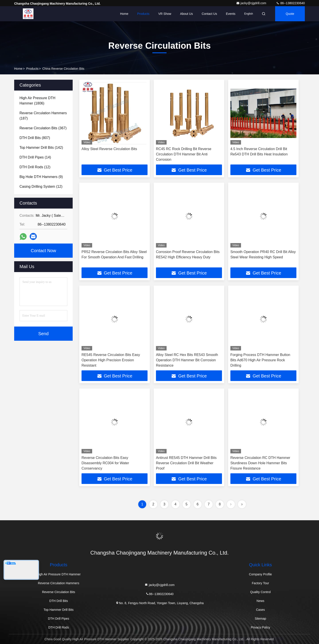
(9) (41, 177)
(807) (35, 138)
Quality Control (260, 592)
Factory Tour (261, 583)
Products (143, 14)
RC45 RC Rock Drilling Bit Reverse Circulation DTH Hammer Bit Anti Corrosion (184, 154)
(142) (41, 148)
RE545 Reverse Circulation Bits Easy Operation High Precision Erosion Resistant (111, 360)
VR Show (165, 14)
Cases (261, 610)
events (231, 14)
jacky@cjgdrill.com (252, 3)
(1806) (37, 101)
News (260, 601)
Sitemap (260, 619)
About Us (187, 14)
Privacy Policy (260, 627)
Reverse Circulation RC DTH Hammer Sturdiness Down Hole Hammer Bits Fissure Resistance (260, 463)
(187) (43, 116)
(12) (35, 167)
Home (124, 14)
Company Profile (261, 574)
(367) (43, 128)
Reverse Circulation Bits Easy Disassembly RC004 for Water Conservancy (105, 463)
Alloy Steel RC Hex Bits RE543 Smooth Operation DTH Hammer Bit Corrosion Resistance (187, 360)
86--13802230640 (290, 3)
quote (290, 14)
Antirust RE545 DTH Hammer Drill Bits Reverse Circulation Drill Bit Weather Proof (186, 463)
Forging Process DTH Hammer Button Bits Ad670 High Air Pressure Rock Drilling (260, 360)
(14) (35, 157)
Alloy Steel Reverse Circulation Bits (109, 149)
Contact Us (209, 14)
